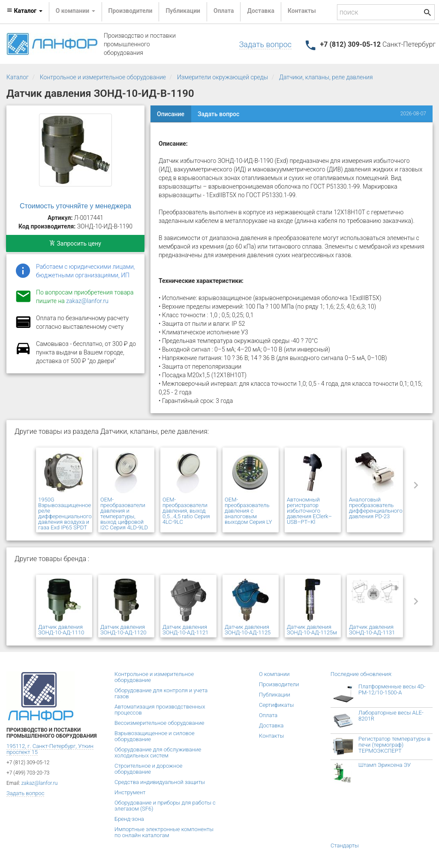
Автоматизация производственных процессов (160, 710)
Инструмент (130, 792)
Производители (131, 11)
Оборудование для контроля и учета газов (161, 693)
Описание (171, 114)
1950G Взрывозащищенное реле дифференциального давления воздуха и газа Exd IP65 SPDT (65, 514)
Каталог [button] (24, 11)
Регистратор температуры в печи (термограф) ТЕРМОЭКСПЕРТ (394, 745)
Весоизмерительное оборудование (159, 723)
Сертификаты (277, 705)
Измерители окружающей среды (223, 77)
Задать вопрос (265, 44)
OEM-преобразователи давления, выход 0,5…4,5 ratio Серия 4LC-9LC (186, 511)
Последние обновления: (361, 674)
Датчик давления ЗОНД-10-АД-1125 (248, 630)
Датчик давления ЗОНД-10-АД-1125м (312, 630)
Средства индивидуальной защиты (160, 782)
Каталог (18, 77)
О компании (274, 674)
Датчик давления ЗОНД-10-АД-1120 (123, 630)
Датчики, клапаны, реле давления (326, 77)
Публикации (183, 11)
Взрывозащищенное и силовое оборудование (155, 736)
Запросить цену (75, 243)
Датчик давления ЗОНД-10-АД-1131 (372, 630)
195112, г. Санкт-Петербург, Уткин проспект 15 (50, 749)
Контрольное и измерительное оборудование (103, 77)
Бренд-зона (129, 819)
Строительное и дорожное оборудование (148, 769)
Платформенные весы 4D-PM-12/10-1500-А (392, 689)
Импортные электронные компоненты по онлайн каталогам (164, 832)
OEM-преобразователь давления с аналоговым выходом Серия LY (248, 511)
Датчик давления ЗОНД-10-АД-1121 (185, 630)
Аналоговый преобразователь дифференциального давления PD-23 (376, 508)
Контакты (302, 11)
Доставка (260, 11)
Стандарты (345, 845)
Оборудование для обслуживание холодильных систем (158, 752)
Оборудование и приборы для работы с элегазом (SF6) (165, 806)
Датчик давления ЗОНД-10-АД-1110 (61, 630)
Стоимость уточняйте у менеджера (75, 206)
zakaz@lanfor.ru (87, 301)
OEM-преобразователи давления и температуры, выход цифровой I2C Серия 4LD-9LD (124, 514)
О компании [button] (75, 11)
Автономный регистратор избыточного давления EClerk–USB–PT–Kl (309, 511)
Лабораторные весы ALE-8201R (391, 716)
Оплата (224, 11)
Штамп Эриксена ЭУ (385, 765)
